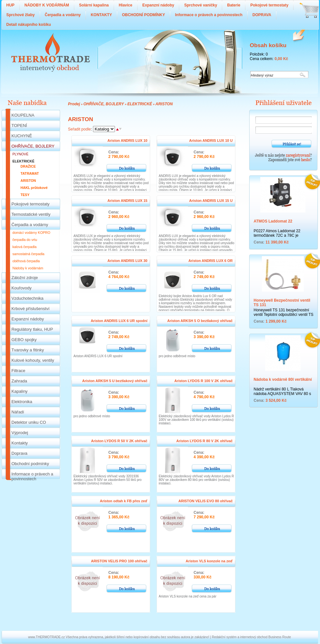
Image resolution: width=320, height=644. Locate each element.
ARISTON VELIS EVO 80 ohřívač (206, 501)
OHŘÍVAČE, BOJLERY (104, 104)
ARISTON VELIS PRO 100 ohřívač (119, 561)
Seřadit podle (80, 129)
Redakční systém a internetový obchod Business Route (251, 637)
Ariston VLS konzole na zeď (209, 561)
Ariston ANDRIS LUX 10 (128, 140)
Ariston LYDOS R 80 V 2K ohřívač (204, 441)
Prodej (74, 104)
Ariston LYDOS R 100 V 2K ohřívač (204, 381)
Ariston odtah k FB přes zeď (124, 501)
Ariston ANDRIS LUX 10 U (211, 140)
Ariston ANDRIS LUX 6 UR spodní (119, 321)
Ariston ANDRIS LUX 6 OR (210, 261)
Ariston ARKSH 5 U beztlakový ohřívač (115, 381)
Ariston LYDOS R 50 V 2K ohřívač (119, 441)
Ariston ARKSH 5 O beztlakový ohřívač (200, 321)
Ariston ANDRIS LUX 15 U (211, 201)
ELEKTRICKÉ (140, 104)
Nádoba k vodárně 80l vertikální (283, 379)
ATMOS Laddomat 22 (273, 221)
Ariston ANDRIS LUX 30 (128, 261)
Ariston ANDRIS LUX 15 (128, 201)
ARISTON (164, 104)
